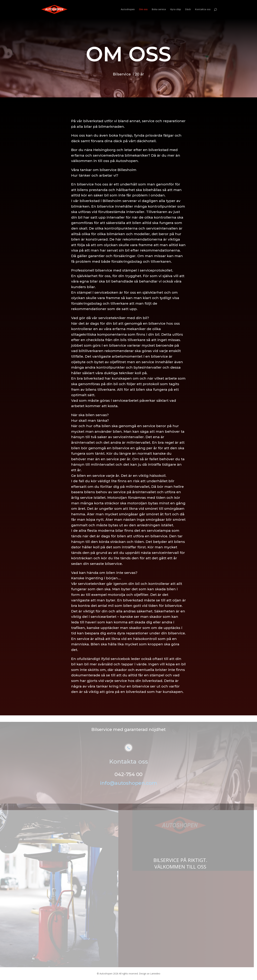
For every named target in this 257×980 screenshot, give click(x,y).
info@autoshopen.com (129, 787)
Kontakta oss (203, 10)
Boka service (159, 10)
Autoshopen (128, 10)
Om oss (143, 10)
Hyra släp (176, 10)
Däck (188, 10)
